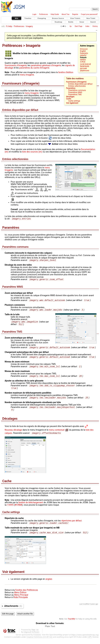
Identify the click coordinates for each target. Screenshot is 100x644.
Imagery (29, 26)
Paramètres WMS (75, 92)
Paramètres (71, 88)
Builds (71, 22)
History (95, 26)
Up (71, 26)
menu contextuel (57, 435)
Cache (69, 99)
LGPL (90, 643)
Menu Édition (20, 598)
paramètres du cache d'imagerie (34, 68)
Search (93, 22)
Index (87, 26)
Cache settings (74, 101)
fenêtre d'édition (66, 72)
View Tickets (75, 18)
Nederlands (85, 66)
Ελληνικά (84, 49)
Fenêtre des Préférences (27, 596)
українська (85, 70)
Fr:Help (9, 26)
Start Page (78, 26)
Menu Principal (21, 601)
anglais (49, 585)
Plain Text (50, 632)
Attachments (13, 612)
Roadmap (58, 22)
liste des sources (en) (32, 152)
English (83, 51)
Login (34, 14)
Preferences (43, 14)
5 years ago (94, 610)
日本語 (83, 62)
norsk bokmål (85, 64)
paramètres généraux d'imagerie (46, 65)
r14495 (10, 510)
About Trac (66, 14)
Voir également (72, 103)
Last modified (84, 610)
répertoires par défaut (71, 526)
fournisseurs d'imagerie (16, 65)
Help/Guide (55, 14)
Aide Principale (21, 603)
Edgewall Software (31, 638)
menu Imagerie (27, 75)
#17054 (18, 510)
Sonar (82, 22)
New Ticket (91, 18)
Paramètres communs (77, 90)
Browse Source (58, 18)
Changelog (42, 18)
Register (75, 14)
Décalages (70, 97)
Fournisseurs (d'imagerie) (76, 82)
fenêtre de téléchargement (31, 508)
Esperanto (84, 53)
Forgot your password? (89, 14)
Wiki (16, 18)
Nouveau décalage (13, 435)
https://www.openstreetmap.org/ (85, 640)
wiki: (3, 26)
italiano (83, 60)
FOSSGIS (37, 640)
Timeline (28, 18)
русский (83, 68)
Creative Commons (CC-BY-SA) (40, 643)
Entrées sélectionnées (77, 86)
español (83, 55)
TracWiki (71, 625)
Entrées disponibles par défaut (80, 84)
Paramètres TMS (75, 95)
